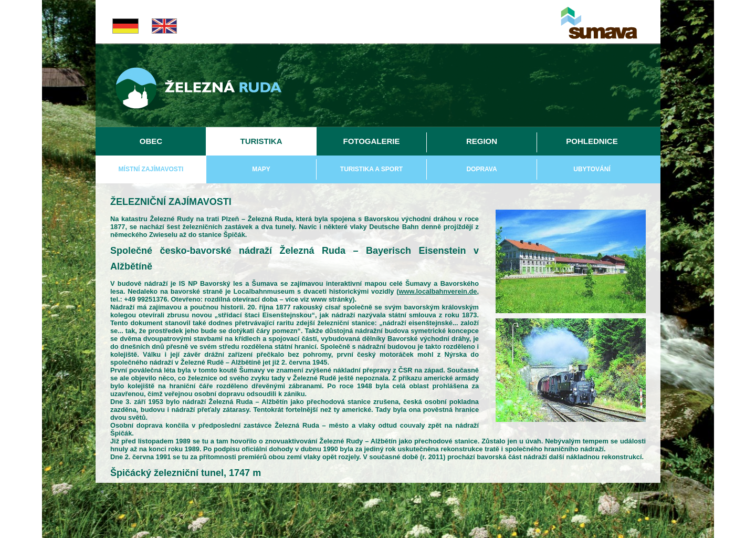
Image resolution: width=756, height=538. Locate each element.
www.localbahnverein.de (438, 291)
